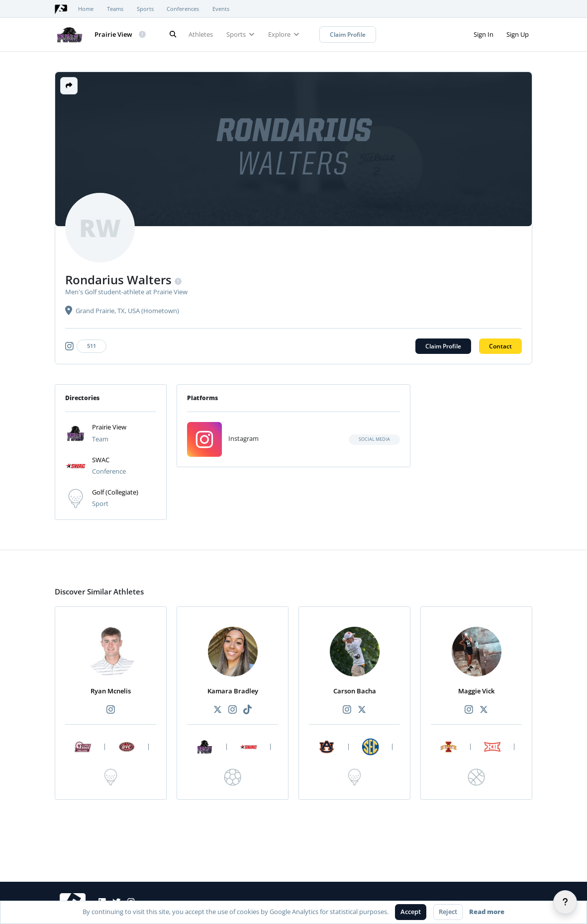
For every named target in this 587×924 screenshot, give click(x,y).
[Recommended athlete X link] (217, 710)
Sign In (484, 34)
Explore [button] (284, 34)
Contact (500, 346)
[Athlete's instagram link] (88, 346)
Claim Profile (348, 35)
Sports (145, 9)
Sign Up (518, 34)
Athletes (201, 34)
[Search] (173, 35)
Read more (487, 912)
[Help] (565, 902)
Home (86, 9)
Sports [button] (241, 34)
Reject (448, 912)
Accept (411, 912)
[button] (69, 86)
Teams (115, 9)
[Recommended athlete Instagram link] (110, 710)
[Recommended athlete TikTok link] (248, 710)
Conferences (183, 9)
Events (221, 9)
